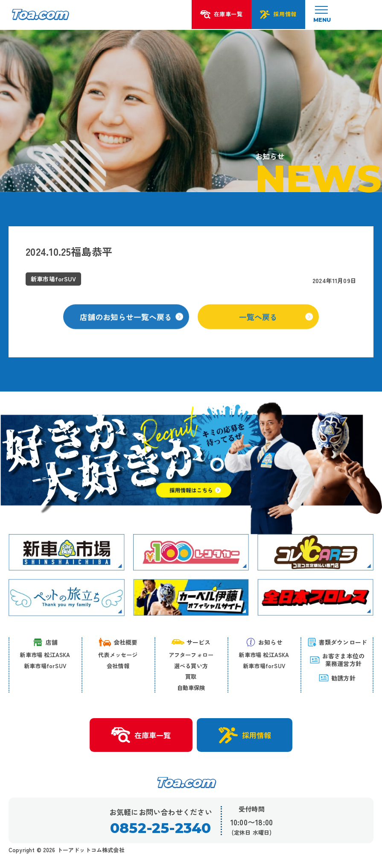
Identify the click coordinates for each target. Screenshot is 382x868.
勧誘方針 (337, 678)
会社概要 (118, 642)
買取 (191, 677)
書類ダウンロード (337, 642)
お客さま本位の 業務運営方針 (337, 660)
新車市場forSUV (45, 666)
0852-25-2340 (161, 829)
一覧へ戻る (276, 323)
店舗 (45, 642)
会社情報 (118, 666)
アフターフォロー (191, 655)
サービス (191, 642)
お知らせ (264, 642)
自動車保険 (191, 688)
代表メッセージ (118, 655)
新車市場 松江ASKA (45, 655)
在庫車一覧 (140, 736)
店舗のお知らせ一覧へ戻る (132, 323)
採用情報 (245, 735)
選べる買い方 (191, 666)
